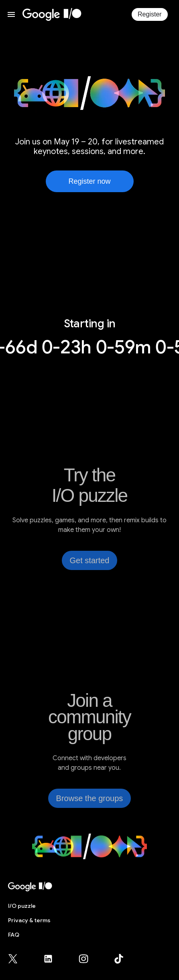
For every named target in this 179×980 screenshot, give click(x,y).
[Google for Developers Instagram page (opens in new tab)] (88, 959)
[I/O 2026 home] (52, 14)
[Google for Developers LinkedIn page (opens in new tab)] (53, 959)
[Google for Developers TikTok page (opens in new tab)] (119, 959)
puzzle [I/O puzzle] (22, 906)
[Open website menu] (11, 14)
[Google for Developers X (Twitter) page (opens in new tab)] (18, 959)
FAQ (14, 935)
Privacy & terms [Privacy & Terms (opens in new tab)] (29, 920)
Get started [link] (90, 560)
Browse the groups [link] (90, 798)
